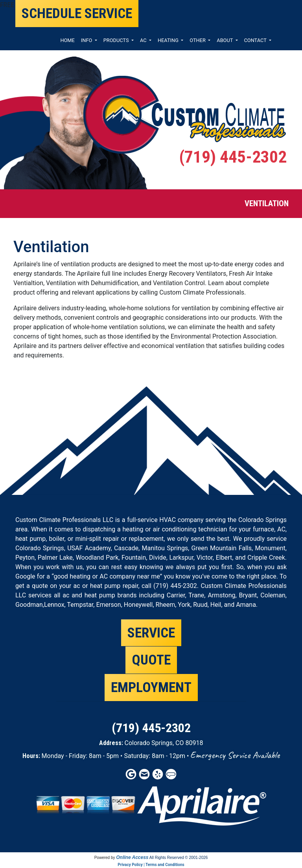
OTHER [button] (198, 40)
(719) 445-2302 (233, 157)
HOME (67, 40)
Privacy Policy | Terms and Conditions (151, 865)
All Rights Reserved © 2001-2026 (179, 858)
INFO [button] (87, 40)
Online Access (132, 857)
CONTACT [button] (256, 40)
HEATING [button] (169, 40)
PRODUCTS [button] (117, 40)
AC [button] (144, 40)
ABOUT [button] (225, 40)
